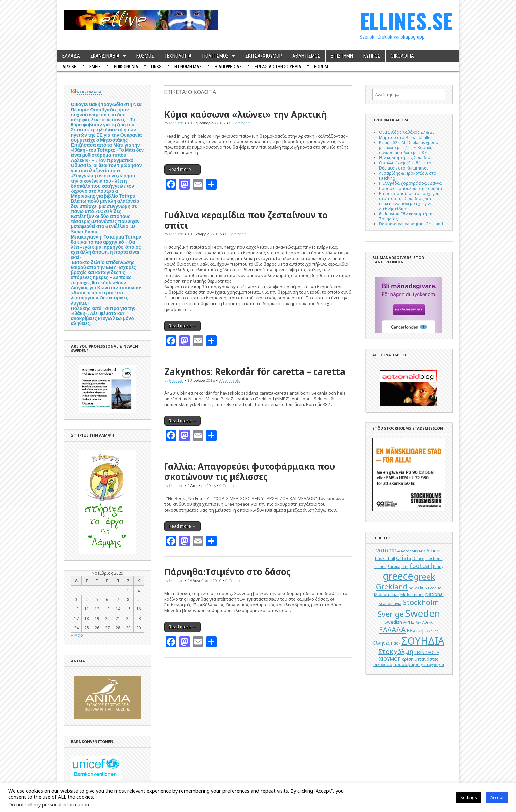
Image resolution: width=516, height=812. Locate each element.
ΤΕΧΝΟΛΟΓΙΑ (178, 56)
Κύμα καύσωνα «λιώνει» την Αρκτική (246, 114)
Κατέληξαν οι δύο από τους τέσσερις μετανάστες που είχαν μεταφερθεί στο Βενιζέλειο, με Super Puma (105, 224)
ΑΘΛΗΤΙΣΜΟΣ (306, 56)
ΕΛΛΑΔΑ (71, 56)
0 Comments (240, 123)
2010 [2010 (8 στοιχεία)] (382, 550)
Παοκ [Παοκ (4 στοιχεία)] (396, 643)
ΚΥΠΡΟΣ (372, 56)
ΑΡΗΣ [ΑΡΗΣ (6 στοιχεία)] (409, 622)
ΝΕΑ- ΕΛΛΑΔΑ (89, 92)
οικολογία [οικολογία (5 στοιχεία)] (383, 664)
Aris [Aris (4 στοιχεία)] (422, 551)
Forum (321, 67)
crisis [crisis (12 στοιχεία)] (404, 558)
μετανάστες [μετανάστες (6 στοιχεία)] (426, 659)
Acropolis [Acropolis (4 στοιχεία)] (409, 551)
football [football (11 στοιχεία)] (421, 566)
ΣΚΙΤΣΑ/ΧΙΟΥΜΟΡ (264, 56)
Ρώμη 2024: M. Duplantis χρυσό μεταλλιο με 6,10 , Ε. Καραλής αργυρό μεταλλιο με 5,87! (409, 147)
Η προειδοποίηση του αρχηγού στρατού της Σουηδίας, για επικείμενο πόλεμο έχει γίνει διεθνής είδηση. (409, 201)
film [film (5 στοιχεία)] (405, 567)
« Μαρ (77, 635)
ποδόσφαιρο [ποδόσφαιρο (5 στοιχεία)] (407, 664)
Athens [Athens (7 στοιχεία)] (434, 551)
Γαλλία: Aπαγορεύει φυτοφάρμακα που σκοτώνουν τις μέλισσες (250, 471)
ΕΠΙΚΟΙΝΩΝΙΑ (126, 67)
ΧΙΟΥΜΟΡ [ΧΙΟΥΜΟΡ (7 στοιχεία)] (390, 659)
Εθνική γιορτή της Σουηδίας (406, 157)
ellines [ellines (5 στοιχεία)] (381, 567)
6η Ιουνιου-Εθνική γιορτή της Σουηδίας (407, 216)
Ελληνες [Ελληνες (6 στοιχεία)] (382, 643)
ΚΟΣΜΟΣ (145, 56)
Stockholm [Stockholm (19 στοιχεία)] (421, 602)
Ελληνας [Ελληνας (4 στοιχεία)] (431, 631)
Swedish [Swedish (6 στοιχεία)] (393, 622)
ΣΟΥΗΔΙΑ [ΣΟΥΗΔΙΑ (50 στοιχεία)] (423, 641)
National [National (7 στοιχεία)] (434, 594)
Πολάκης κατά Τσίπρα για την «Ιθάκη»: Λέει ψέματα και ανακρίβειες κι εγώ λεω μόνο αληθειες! (103, 316)
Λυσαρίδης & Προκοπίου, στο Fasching (408, 175)
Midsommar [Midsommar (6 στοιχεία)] (387, 594)
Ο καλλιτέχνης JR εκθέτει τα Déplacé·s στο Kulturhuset (405, 165)
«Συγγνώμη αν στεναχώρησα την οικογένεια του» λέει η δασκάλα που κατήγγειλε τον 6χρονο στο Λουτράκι (103, 183)
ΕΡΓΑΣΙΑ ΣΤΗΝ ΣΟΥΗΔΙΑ (278, 67)
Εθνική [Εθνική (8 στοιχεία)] (415, 630)
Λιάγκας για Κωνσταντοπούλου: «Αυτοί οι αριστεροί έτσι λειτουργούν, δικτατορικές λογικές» (106, 295)
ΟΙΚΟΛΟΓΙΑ (402, 56)
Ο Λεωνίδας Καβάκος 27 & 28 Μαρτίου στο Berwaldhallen (407, 134)
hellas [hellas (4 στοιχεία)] (414, 588)
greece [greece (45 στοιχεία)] (398, 576)
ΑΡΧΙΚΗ (69, 67)
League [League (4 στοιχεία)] (435, 588)
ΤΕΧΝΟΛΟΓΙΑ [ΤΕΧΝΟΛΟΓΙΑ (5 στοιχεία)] (427, 652)
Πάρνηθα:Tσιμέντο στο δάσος (228, 572)
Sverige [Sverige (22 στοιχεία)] (391, 614)
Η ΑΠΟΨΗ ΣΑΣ (228, 67)
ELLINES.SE (406, 21)
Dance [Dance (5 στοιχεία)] (418, 559)
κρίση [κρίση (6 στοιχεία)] (408, 659)
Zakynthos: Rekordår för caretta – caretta (255, 371)
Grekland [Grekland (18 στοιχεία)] (392, 586)
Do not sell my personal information (49, 804)
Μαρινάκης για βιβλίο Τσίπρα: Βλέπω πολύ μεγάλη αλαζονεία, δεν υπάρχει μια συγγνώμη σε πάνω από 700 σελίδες (106, 204)
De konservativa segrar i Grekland (411, 224)
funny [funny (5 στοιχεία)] (438, 567)
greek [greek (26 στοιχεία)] (424, 576)
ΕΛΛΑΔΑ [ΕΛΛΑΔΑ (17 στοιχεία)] (392, 630)
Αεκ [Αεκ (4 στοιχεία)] (418, 622)
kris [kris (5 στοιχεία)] (423, 588)
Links (156, 67)
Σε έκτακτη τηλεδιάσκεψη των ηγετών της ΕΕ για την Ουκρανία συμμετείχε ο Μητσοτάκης (106, 134)
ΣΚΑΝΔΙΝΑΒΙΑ (105, 56)
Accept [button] (497, 797)
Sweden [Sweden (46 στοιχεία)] (422, 613)
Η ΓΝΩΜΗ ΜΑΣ (188, 67)
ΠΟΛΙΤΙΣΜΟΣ (215, 56)
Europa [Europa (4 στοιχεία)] (394, 567)
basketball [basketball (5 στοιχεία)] (385, 559)
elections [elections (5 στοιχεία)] (434, 559)
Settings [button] (469, 797)
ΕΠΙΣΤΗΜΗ (342, 56)
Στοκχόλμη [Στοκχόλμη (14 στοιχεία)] (396, 651)
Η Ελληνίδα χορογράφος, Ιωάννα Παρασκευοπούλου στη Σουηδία (411, 185)
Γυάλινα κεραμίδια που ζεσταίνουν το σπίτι (246, 220)
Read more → (182, 169)
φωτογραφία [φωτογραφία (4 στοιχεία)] (432, 665)
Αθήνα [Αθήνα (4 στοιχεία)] (428, 622)
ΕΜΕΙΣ (95, 67)
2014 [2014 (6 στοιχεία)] (394, 551)
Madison (176, 123)
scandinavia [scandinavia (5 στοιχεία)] (390, 603)
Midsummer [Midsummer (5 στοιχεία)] (412, 594)
